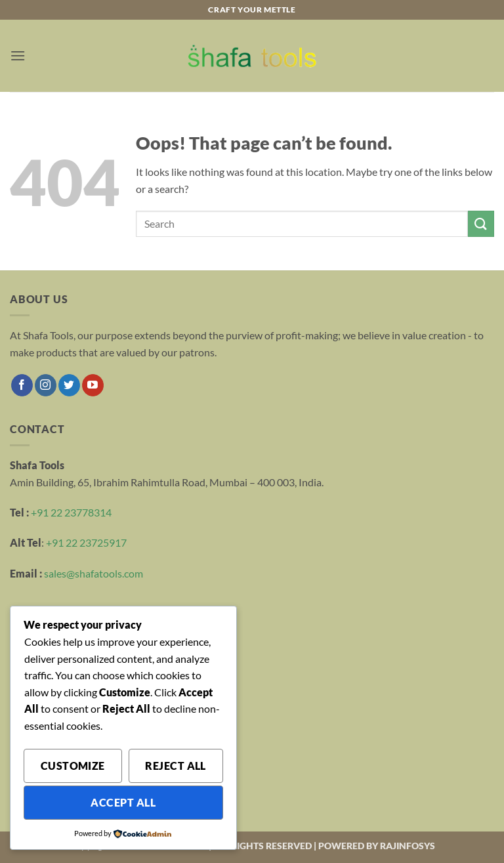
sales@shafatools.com (94, 573)
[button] (18, 55)
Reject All (176, 766)
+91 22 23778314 (71, 512)
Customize (73, 766)
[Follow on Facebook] (22, 385)
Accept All (123, 803)
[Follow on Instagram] (46, 385)
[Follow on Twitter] (69, 385)
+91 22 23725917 (86, 542)
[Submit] (481, 223)
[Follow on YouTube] (93, 385)
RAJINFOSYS (408, 846)
